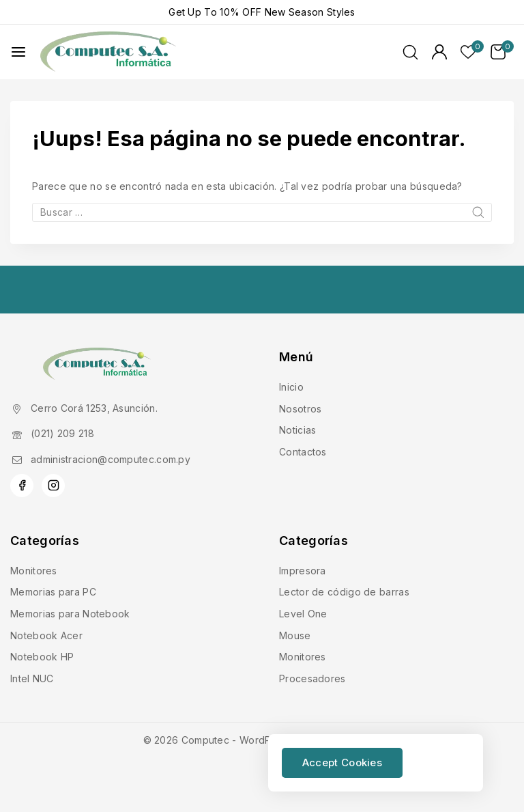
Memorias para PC (53, 592)
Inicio (291, 387)
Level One (303, 614)
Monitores (34, 571)
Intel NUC (32, 678)
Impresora (303, 571)
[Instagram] (53, 486)
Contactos (303, 452)
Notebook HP (42, 657)
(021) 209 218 (62, 433)
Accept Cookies (342, 762)
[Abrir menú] (18, 52)
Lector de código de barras (344, 592)
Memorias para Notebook (70, 614)
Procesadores (312, 678)
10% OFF (241, 12)
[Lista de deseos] (469, 52)
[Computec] (108, 52)
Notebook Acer (46, 635)
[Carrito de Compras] (502, 52)
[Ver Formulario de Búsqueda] (410, 52)
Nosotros (300, 409)
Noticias (297, 430)
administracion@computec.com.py (111, 459)
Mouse (295, 635)
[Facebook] (22, 486)
